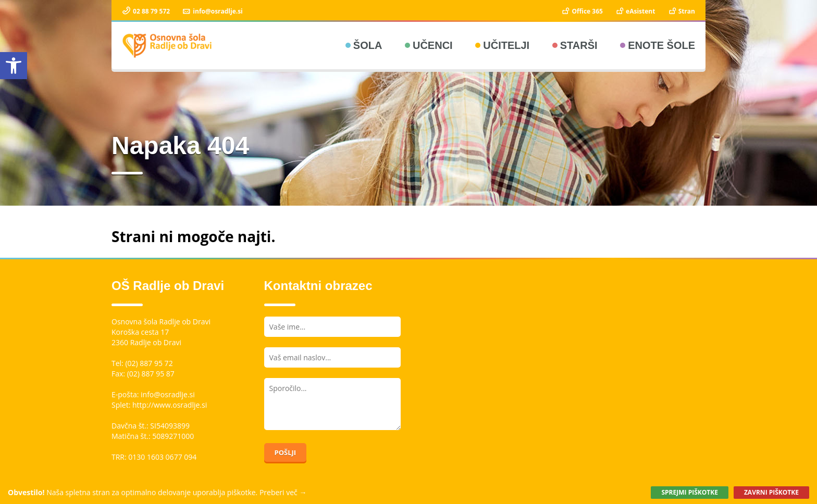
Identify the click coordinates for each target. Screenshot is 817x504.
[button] (14, 66)
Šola (368, 45)
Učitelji (506, 45)
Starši (579, 45)
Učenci (433, 45)
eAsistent (635, 11)
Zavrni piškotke (771, 492)
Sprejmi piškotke (689, 492)
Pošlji (286, 452)
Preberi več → (283, 492)
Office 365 (582, 11)
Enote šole (661, 45)
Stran (681, 11)
